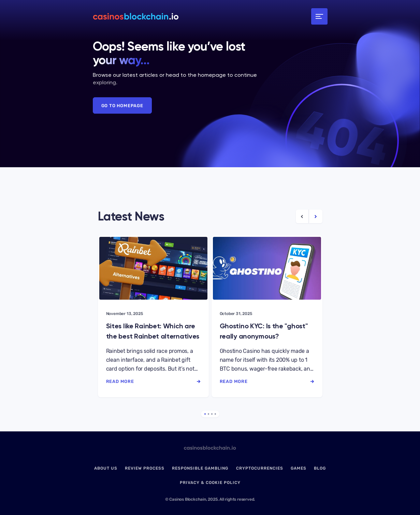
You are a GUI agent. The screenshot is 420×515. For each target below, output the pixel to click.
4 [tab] (215, 414)
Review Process (145, 468)
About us (106, 468)
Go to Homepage (122, 106)
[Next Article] (316, 216)
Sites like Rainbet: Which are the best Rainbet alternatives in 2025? (153, 332)
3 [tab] (212, 414)
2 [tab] (208, 414)
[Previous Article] (302, 216)
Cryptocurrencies (260, 468)
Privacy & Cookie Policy (210, 483)
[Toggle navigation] (319, 16)
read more (153, 381)
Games (299, 468)
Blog (320, 468)
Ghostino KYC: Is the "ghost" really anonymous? (264, 331)
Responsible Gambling (200, 468)
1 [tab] (205, 414)
